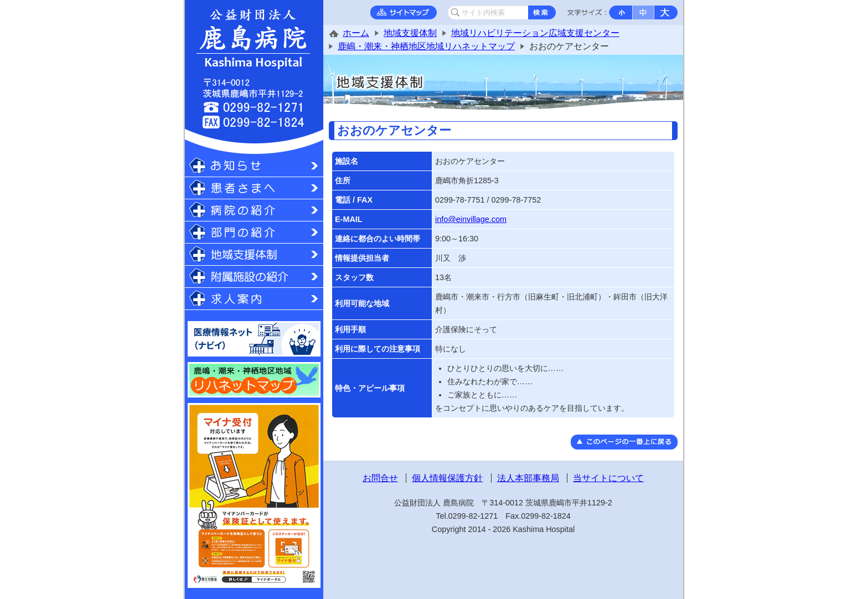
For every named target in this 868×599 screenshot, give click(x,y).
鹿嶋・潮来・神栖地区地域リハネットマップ (426, 46)
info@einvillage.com (471, 219)
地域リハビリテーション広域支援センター (535, 33)
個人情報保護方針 (447, 478)
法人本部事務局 (528, 478)
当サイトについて (608, 478)
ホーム (356, 33)
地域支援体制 (410, 33)
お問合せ (380, 478)
